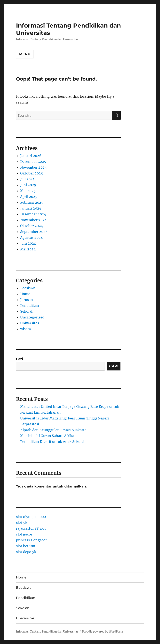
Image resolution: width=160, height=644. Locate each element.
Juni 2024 (28, 243)
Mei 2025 (28, 191)
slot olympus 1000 (31, 517)
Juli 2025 (27, 179)
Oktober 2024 (32, 226)
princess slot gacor (31, 540)
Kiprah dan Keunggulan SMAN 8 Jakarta (53, 430)
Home (25, 294)
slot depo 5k (26, 552)
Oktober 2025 (32, 173)
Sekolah (27, 311)
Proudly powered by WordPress (103, 632)
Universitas (30, 323)
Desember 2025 (33, 162)
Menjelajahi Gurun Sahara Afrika (47, 436)
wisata (26, 329)
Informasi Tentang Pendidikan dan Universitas (47, 632)
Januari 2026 (31, 156)
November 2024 (33, 220)
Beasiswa (28, 288)
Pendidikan (30, 306)
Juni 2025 (28, 185)
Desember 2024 (33, 214)
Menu (25, 54)
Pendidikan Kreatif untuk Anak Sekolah (53, 442)
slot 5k (22, 523)
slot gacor (24, 534)
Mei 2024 (28, 249)
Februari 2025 (32, 202)
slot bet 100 (26, 546)
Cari (20, 359)
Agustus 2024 (31, 237)
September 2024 (34, 232)
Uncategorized (32, 317)
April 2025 (29, 197)
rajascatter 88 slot (31, 528)
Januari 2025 (31, 208)
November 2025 (33, 167)
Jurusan (27, 300)
